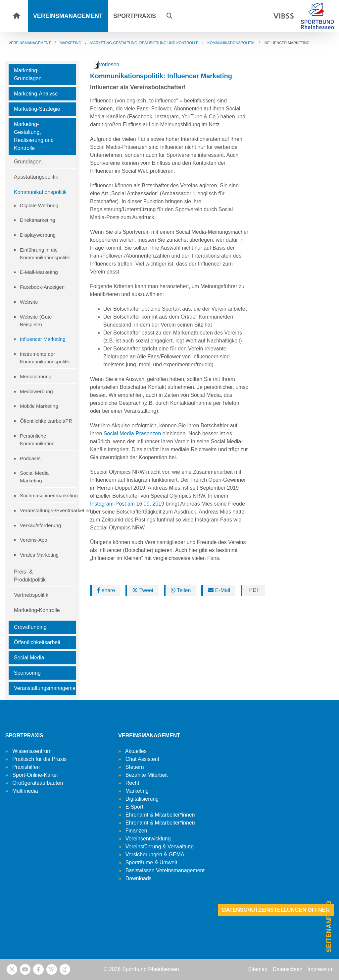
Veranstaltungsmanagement (45, 688)
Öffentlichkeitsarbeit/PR (46, 421)
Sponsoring (27, 673)
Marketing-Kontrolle (37, 610)
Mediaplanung (36, 376)
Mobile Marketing (39, 406)
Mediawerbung (36, 391)
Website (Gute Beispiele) (36, 321)
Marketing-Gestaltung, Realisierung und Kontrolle (34, 136)
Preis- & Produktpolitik (30, 576)
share (106, 590)
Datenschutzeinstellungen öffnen (276, 910)
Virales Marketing (39, 555)
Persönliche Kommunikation (37, 440)
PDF (254, 590)
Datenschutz (288, 969)
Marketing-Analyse (36, 94)
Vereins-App (34, 540)
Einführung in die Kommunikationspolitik (45, 254)
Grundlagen (28, 162)
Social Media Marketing (34, 477)
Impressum (321, 969)
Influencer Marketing (43, 339)
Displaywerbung (38, 235)
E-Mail (219, 590)
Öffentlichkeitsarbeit (37, 642)
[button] (169, 16)
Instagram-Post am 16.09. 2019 (127, 504)
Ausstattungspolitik (36, 177)
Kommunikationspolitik (40, 192)
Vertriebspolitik (31, 595)
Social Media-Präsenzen (132, 433)
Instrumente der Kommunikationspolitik (45, 358)
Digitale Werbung (39, 205)
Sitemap (258, 969)
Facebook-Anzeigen (42, 287)
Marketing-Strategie (37, 109)
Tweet (143, 590)
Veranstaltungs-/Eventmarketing (48, 510)
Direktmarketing (37, 220)
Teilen (181, 590)
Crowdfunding (30, 627)
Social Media (29, 658)
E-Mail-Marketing (39, 272)
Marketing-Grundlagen (28, 74)
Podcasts (30, 458)
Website (29, 302)
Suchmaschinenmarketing (48, 495)
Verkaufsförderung (40, 525)
